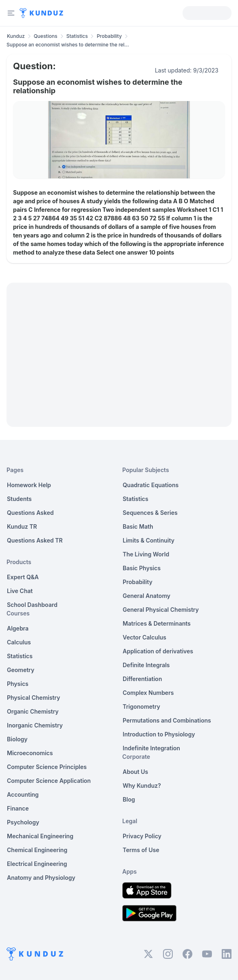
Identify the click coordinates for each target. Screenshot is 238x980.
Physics (18, 684)
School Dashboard (32, 605)
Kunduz (16, 36)
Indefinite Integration (151, 748)
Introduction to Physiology (159, 734)
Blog (129, 799)
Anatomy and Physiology (41, 878)
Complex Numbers (148, 693)
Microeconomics (30, 753)
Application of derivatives (158, 651)
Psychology (23, 822)
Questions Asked (30, 513)
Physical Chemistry (34, 698)
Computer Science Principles (47, 767)
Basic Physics (142, 568)
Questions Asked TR (35, 540)
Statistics (77, 36)
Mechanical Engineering (40, 836)
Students (19, 499)
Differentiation (142, 679)
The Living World (146, 554)
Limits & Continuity (149, 540)
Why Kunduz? (142, 786)
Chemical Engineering (37, 850)
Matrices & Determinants (157, 623)
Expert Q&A (23, 577)
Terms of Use (141, 850)
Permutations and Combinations (167, 720)
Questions (46, 36)
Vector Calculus (144, 637)
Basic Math (138, 526)
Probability (109, 36)
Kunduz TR (22, 526)
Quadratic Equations (151, 485)
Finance (18, 808)
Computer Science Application (49, 781)
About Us (135, 772)
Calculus (19, 642)
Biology (17, 739)
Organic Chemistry (33, 711)
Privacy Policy (142, 836)
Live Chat (20, 591)
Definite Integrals (146, 665)
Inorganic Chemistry (35, 725)
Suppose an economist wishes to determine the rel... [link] (68, 45)
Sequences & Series (150, 513)
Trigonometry (141, 706)
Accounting (23, 794)
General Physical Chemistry (161, 610)
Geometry (21, 670)
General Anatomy (147, 596)
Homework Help (29, 485)
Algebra (18, 628)
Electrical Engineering (37, 864)
